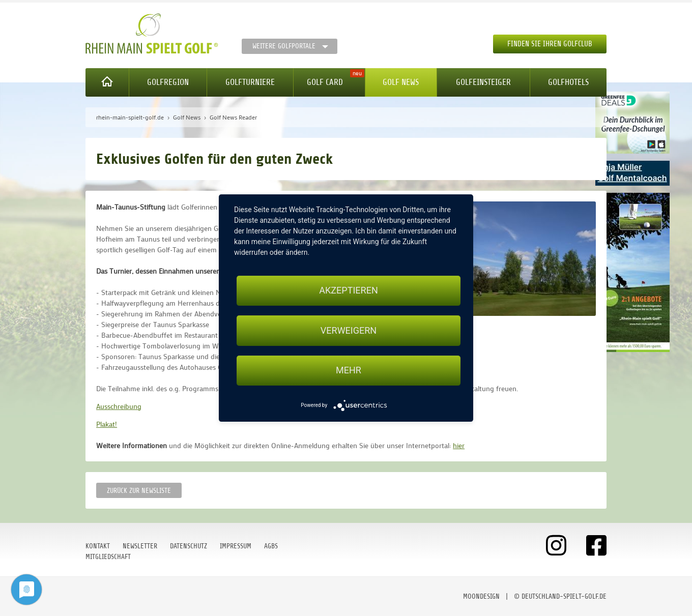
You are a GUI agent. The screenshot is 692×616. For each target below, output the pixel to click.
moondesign (481, 596)
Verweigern (349, 330)
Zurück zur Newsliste (139, 491)
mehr (349, 371)
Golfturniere (250, 82)
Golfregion (168, 82)
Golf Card (325, 82)
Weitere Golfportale (284, 46)
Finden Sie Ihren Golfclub (550, 44)
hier (459, 445)
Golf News (401, 82)
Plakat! (107, 424)
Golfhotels (568, 82)
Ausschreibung (119, 406)
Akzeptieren (348, 290)
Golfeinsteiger (483, 82)
